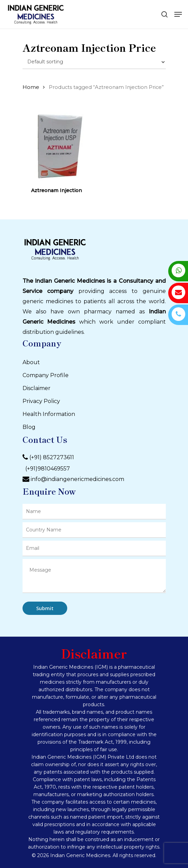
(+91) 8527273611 (52, 457)
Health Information (49, 414)
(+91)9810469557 (46, 469)
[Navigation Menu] (178, 14)
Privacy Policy (41, 401)
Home (31, 87)
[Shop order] (94, 62)
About (31, 362)
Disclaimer (37, 388)
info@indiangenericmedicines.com (77, 479)
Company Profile (46, 375)
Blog (29, 427)
